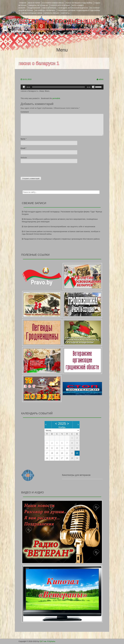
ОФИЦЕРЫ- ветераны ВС (38, 5)
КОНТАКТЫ (66, 13)
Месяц (48, 430)
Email (23, 148)
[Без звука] (93, 87)
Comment (25, 112)
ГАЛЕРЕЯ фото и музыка (60, 5)
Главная (23, 3)
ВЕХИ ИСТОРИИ (34, 3)
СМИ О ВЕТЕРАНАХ (49, 8)
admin (101, 79)
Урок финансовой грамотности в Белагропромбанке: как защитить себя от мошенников (60, 227)
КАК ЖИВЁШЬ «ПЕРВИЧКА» (45, 10)
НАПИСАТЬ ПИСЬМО (52, 13)
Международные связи (32, 13)
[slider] (58, 87)
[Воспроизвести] (24, 87)
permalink (56, 98)
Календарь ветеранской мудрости (73, 8)
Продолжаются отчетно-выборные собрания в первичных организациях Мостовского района (62, 239)
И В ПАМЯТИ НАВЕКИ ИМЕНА (53, 3)
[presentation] (40, 169)
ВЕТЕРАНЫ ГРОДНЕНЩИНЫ (62, 21)
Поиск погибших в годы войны (79, 3)
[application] (62, 87)
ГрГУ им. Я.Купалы (47, 641)
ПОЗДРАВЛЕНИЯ (34, 8)
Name (23, 139)
